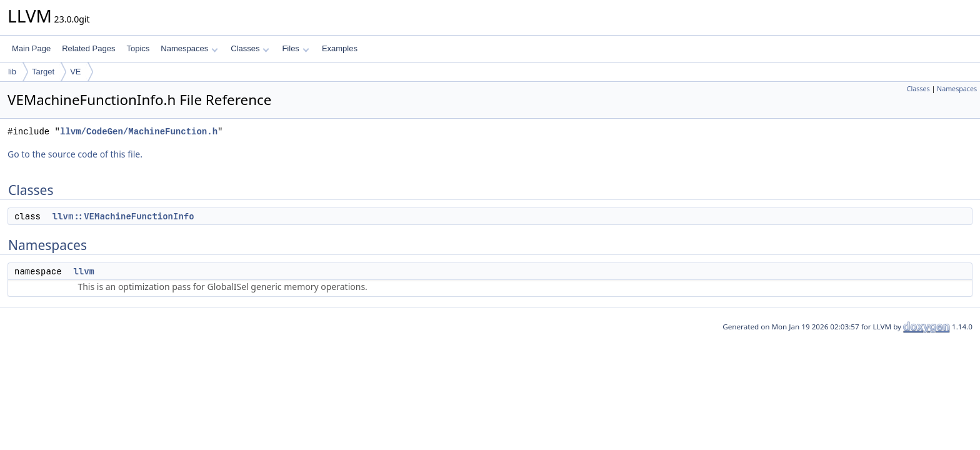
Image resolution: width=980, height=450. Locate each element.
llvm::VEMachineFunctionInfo (123, 216)
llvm (84, 271)
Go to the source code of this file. (75, 154)
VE (75, 72)
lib (12, 72)
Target (43, 72)
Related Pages (88, 48)
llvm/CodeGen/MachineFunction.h (139, 132)
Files (295, 48)
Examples (340, 48)
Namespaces (189, 48)
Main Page (31, 48)
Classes (250, 48)
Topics (138, 48)
